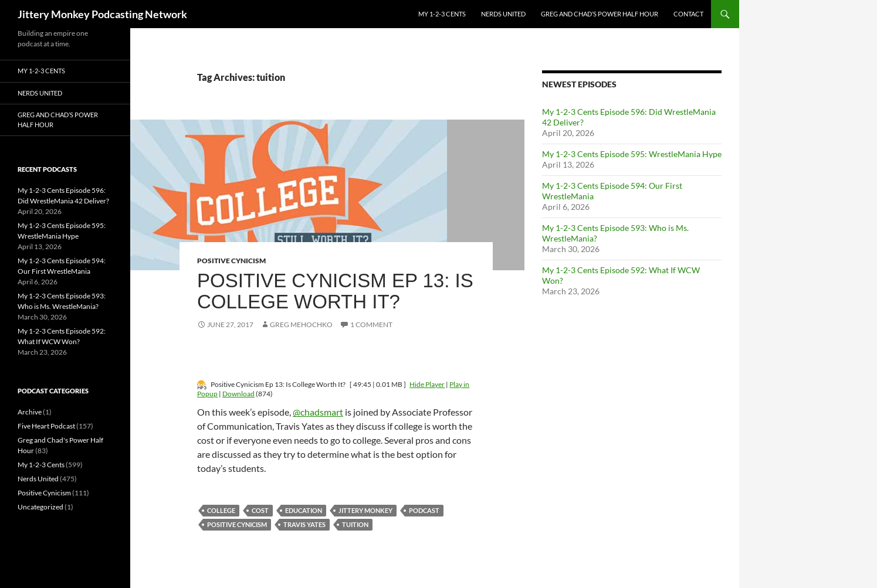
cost (260, 510)
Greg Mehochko (301, 324)
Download (238, 394)
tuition (355, 524)
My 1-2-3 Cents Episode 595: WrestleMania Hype (632, 154)
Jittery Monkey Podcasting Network (102, 14)
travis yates (304, 524)
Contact (688, 14)
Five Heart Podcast (46, 426)
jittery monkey (365, 510)
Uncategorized (40, 507)
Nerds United (503, 14)
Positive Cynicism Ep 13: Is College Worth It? (335, 291)
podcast (424, 510)
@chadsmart (318, 412)
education (304, 510)
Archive (30, 412)
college (221, 510)
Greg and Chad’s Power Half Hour (600, 14)
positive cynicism (237, 524)
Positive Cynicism (231, 261)
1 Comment (371, 324)
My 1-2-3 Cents (442, 14)
